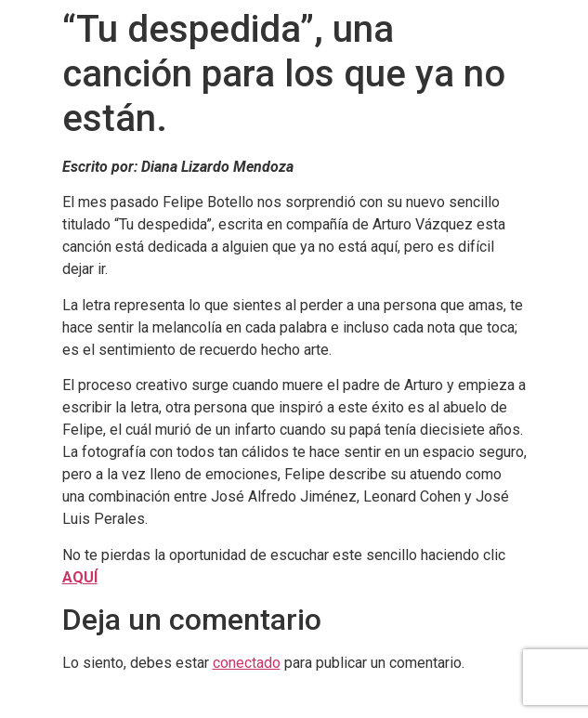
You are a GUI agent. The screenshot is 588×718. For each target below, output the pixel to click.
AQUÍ (80, 577)
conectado (247, 663)
